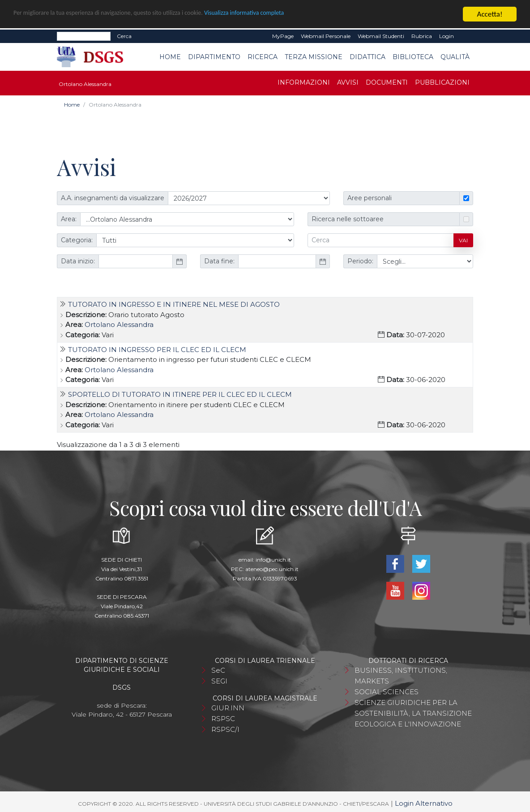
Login (447, 36)
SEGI (219, 681)
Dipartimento (214, 56)
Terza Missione (314, 56)
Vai (463, 240)
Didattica (368, 56)
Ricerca (263, 56)
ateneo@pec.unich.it (272, 569)
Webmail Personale (326, 36)
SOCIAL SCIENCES (387, 691)
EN (465, 36)
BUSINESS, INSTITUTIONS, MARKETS (401, 675)
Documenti (387, 82)
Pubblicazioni (442, 82)
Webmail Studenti (381, 36)
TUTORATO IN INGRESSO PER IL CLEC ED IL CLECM (157, 349)
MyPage (283, 36)
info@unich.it (273, 559)
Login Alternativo (424, 803)
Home (170, 56)
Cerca (124, 36)
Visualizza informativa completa (295, 14)
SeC (218, 670)
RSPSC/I (225, 729)
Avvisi (348, 82)
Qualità (455, 56)
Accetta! (490, 14)
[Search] (84, 36)
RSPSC (223, 718)
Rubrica (422, 36)
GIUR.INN (228, 707)
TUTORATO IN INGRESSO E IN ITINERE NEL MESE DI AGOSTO (174, 304)
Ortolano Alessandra (119, 324)
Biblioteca (413, 56)
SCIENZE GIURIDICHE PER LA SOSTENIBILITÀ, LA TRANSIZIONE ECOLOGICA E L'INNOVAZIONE (413, 713)
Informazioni (304, 82)
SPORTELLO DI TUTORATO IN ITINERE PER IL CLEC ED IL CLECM (180, 394)
